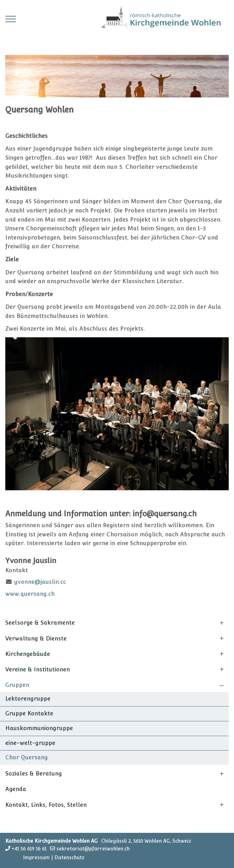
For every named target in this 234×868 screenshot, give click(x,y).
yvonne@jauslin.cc (40, 582)
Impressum (36, 857)
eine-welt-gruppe (30, 743)
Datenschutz (69, 857)
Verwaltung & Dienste (36, 639)
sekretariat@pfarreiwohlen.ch (93, 849)
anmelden (13, 858)
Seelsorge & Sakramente (40, 623)
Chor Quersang (27, 757)
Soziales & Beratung (34, 774)
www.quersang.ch (30, 594)
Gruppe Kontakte (29, 713)
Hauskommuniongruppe (39, 728)
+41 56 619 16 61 (29, 849)
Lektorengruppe (28, 699)
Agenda (16, 789)
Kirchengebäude (28, 654)
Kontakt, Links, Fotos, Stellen (46, 805)
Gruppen (17, 685)
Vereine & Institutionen (38, 669)
